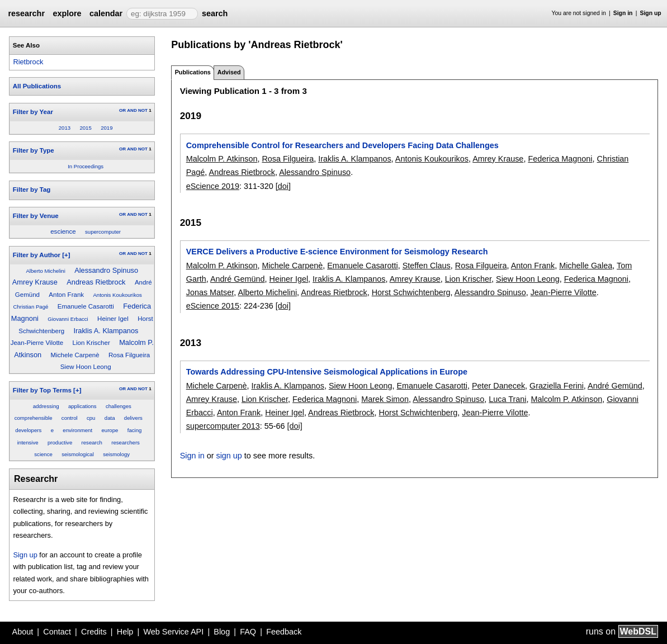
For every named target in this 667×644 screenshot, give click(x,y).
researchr (26, 13)
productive (60, 442)
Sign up (651, 13)
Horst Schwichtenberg (411, 292)
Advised (229, 72)
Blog (222, 632)
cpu (91, 418)
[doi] (283, 186)
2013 (65, 128)
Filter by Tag (32, 190)
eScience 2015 (213, 306)
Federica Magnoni (560, 159)
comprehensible (34, 418)
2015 (85, 128)
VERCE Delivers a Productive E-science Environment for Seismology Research (337, 252)
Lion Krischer (91, 343)
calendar (106, 13)
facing (135, 430)
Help (125, 632)
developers (28, 430)
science (43, 454)
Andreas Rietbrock (96, 282)
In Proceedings (86, 166)
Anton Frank (66, 295)
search (215, 13)
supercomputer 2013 (223, 426)
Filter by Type (34, 150)
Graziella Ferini (557, 386)
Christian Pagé (30, 307)
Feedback (284, 632)
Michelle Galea (586, 266)
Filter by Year (33, 112)
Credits (94, 632)
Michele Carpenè (75, 355)
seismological (78, 454)
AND (132, 110)
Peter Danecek (498, 386)
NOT (143, 110)
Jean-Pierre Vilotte (37, 343)
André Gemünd (238, 279)
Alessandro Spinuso (106, 270)
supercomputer (103, 232)
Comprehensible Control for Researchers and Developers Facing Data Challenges (342, 145)
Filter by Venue (36, 216)
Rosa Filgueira (129, 355)
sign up (229, 456)
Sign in (623, 13)
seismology (116, 454)
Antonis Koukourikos (117, 295)
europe (110, 430)
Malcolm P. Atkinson (222, 159)
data (110, 418)
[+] (66, 255)
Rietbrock (28, 62)
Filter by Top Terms (42, 390)
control (70, 418)
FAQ (248, 632)
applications (82, 406)
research (92, 442)
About (23, 632)
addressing (46, 406)
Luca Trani (507, 399)
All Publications (37, 86)
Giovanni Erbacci (68, 319)
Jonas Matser (210, 292)
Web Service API (173, 632)
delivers (133, 418)
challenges (119, 406)
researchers (126, 442)
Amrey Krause (35, 282)
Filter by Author (37, 255)
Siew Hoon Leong (86, 367)
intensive (28, 442)
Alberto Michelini (45, 271)
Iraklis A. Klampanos (106, 331)
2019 (107, 128)
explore (67, 13)
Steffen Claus (427, 266)
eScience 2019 (213, 186)
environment (77, 430)
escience (63, 231)
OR (122, 110)
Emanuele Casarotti (86, 306)
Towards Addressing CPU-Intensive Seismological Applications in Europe (327, 372)
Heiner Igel (113, 319)
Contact (57, 632)
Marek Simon (385, 399)
